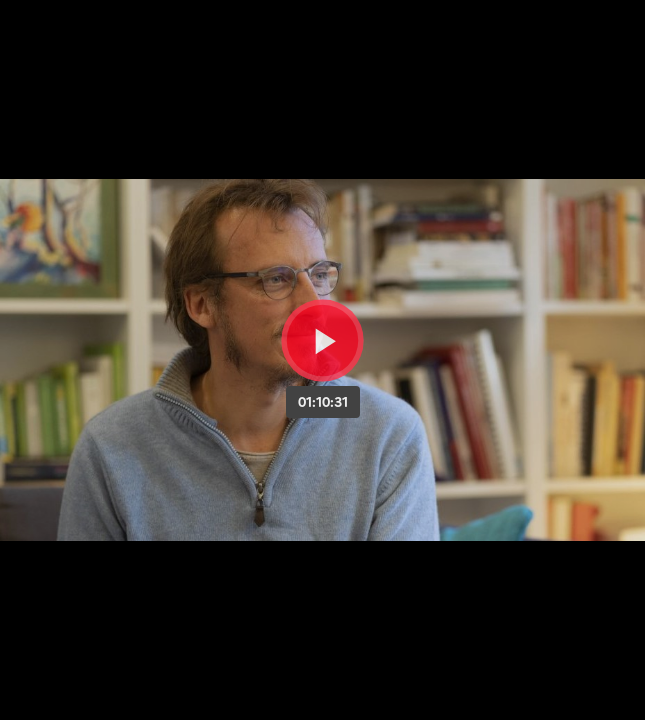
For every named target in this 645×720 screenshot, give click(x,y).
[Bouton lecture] (322, 340)
